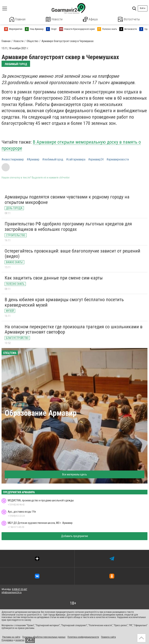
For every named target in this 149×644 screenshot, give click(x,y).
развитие (20, 640)
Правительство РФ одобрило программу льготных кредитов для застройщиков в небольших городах (68, 226)
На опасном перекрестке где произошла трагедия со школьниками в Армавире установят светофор (74, 329)
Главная (17, 19)
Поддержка (7, 640)
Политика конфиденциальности (83, 637)
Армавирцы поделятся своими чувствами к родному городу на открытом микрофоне (67, 199)
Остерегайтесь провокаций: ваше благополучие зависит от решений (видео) (72, 253)
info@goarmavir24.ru (12, 592)
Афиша (90, 19)
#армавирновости (118, 159)
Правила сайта (108, 637)
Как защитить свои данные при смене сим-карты (54, 278)
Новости (54, 19)
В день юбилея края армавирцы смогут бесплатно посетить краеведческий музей (64, 302)
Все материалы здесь (75, 474)
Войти (143, 8)
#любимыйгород (53, 159)
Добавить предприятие (75, 536)
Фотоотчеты (129, 19)
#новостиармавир (13, 159)
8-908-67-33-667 (20, 589)
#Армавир (33, 159)
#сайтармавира (76, 159)
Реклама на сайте (11, 637)
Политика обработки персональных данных (44, 637)
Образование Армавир (41, 413)
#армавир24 (96, 159)
